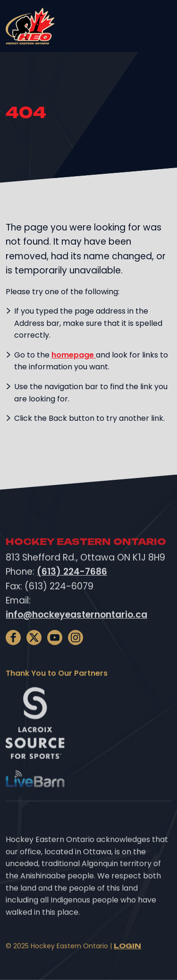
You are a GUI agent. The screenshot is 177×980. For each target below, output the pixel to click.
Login (127, 953)
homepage (74, 355)
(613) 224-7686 (72, 579)
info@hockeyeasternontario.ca (76, 622)
